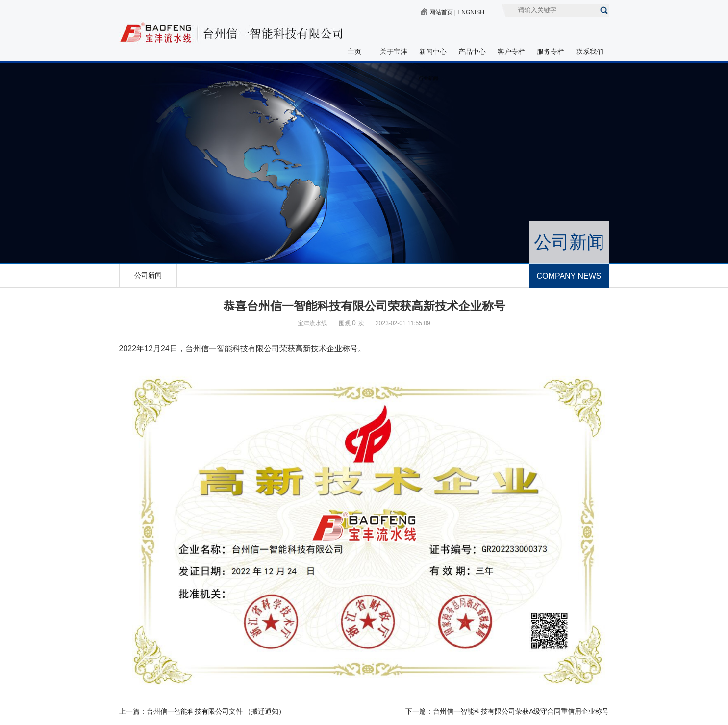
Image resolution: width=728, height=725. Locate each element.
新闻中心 (433, 52)
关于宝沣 (394, 52)
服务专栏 (551, 52)
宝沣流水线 (312, 323)
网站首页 (441, 12)
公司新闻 (148, 275)
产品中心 (472, 52)
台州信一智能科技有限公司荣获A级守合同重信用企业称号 (521, 711)
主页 (354, 52)
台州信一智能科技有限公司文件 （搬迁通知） (216, 711)
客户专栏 (511, 52)
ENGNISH (471, 12)
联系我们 (590, 52)
